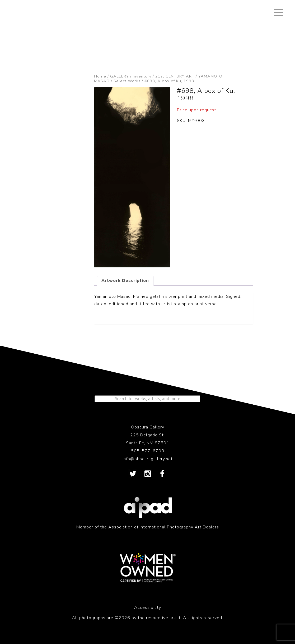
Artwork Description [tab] (125, 281)
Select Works (127, 81)
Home (100, 76)
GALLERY (120, 76)
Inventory (142, 76)
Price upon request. (197, 110)
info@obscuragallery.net (148, 459)
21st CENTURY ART (175, 76)
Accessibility (148, 608)
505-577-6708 (148, 451)
